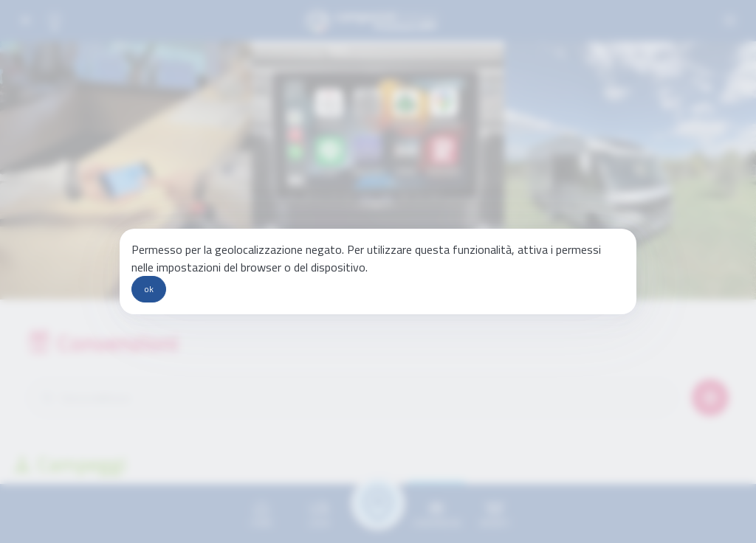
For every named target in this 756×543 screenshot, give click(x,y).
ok (149, 289)
